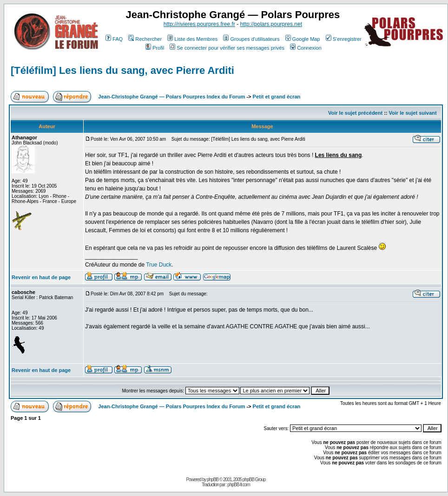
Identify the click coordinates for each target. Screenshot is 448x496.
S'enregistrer (344, 39)
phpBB (213, 480)
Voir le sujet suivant (413, 113)
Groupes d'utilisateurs (251, 39)
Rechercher (145, 39)
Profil (155, 48)
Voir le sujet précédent (355, 113)
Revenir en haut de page (41, 277)
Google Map (303, 39)
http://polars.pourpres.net (271, 24)
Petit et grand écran (277, 97)
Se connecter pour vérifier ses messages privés (227, 48)
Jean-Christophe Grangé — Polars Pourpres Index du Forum (171, 97)
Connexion (306, 48)
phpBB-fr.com (239, 485)
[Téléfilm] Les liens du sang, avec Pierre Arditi (122, 70)
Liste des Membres (192, 39)
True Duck (159, 265)
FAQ (114, 39)
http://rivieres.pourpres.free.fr (199, 24)
